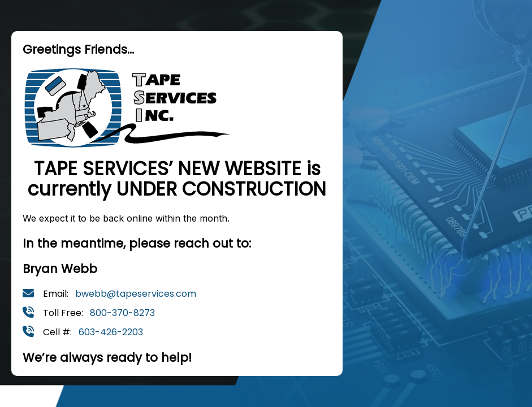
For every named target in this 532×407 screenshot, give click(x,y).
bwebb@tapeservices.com (136, 294)
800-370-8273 (122, 313)
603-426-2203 (111, 332)
